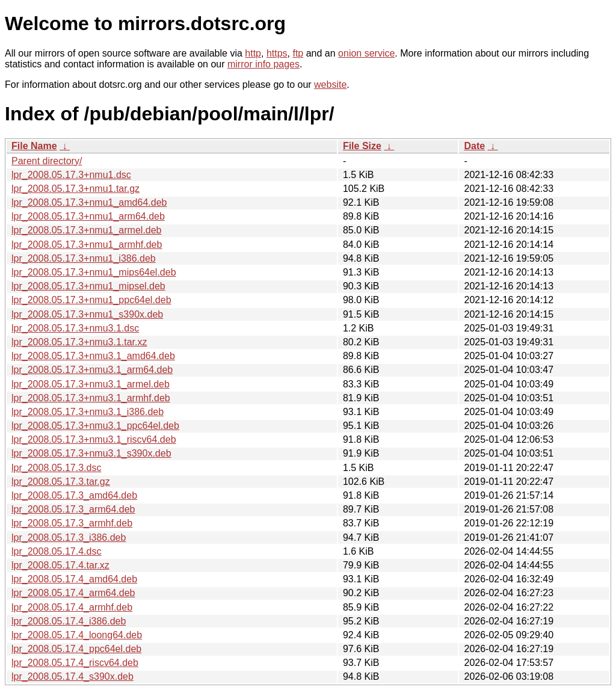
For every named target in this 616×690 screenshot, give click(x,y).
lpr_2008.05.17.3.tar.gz (61, 482)
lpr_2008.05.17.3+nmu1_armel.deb (87, 230)
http (253, 53)
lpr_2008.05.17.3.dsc (56, 468)
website (330, 85)
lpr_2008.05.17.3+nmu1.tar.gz (75, 189)
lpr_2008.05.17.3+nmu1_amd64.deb (89, 202)
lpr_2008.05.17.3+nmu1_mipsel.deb (88, 286)
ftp (298, 53)
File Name (34, 146)
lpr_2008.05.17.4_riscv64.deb (75, 663)
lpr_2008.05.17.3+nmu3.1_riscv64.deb (94, 439)
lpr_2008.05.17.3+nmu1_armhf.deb (87, 245)
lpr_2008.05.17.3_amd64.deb (74, 495)
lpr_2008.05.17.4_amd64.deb (74, 579)
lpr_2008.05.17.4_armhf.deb (72, 607)
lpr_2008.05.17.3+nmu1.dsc (71, 175)
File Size (362, 146)
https (277, 53)
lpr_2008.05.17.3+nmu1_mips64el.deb (94, 272)
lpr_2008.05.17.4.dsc (56, 551)
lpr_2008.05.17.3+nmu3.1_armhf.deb (91, 398)
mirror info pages (263, 64)
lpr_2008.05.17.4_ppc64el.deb (76, 649)
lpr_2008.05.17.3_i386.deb (69, 538)
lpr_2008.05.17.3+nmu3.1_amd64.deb (93, 356)
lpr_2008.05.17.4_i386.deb (69, 621)
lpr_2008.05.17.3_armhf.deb (72, 523)
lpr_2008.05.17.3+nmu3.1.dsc (75, 328)
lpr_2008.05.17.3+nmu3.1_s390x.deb (91, 453)
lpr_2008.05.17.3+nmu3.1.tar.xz (79, 342)
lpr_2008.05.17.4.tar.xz (60, 565)
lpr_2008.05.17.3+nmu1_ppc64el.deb (91, 300)
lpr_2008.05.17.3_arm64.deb (73, 509)
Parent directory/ (47, 161)
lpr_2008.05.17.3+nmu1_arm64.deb (88, 216)
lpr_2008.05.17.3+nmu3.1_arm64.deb (92, 370)
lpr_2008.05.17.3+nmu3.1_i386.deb (88, 412)
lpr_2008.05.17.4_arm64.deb (73, 593)
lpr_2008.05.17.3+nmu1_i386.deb (84, 258)
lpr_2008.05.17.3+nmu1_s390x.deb (87, 314)
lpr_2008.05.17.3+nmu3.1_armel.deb (91, 384)
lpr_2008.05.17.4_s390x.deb (72, 676)
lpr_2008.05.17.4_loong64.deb (77, 635)
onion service (366, 53)
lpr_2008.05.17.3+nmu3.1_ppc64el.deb (95, 426)
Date (474, 146)
